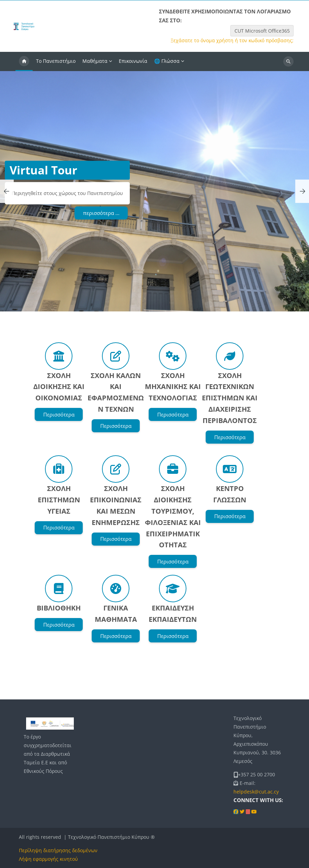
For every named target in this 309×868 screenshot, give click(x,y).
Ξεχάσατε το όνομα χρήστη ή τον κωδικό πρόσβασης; (232, 41)
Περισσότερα (59, 414)
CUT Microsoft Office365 (262, 31)
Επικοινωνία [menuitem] (133, 61)
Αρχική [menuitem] (24, 61)
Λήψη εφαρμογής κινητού (48, 859)
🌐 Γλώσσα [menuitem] (167, 61)
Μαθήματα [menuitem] (95, 61)
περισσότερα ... (101, 213)
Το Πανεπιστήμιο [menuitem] (56, 61)
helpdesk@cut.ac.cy (256, 792)
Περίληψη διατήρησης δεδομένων (58, 850)
